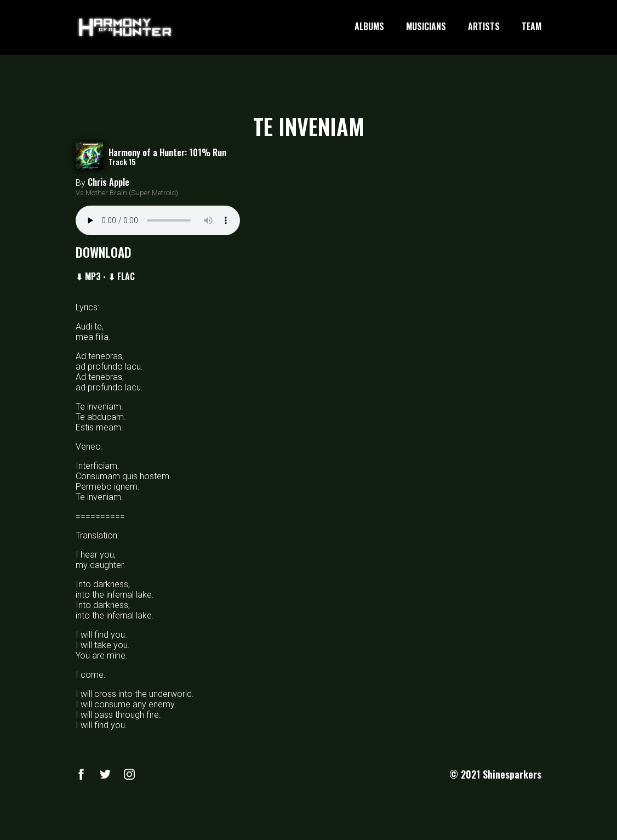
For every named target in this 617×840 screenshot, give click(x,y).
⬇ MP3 (88, 276)
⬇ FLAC (121, 276)
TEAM (532, 27)
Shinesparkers (512, 774)
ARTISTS (484, 27)
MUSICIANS (426, 27)
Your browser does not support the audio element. (158, 220)
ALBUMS (369, 27)
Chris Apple (108, 182)
